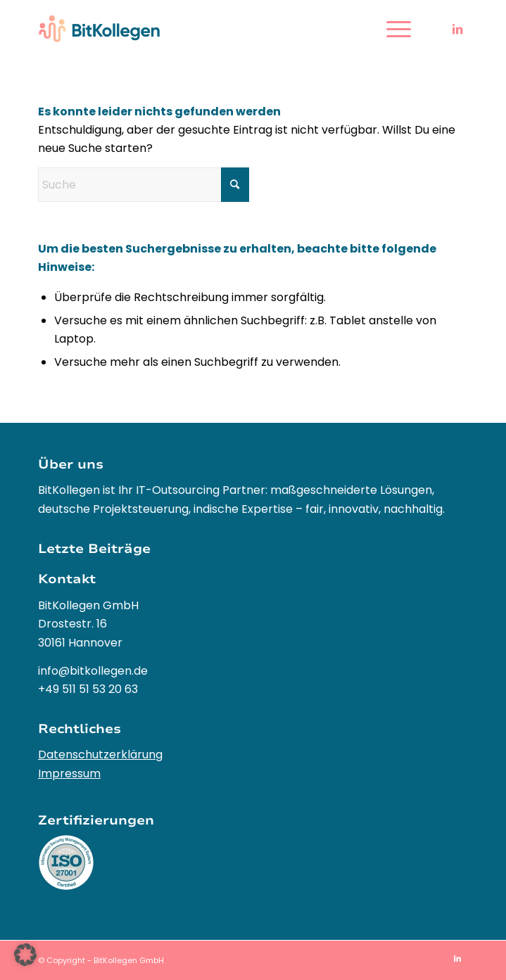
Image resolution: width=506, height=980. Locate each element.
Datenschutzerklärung (100, 755)
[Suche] (144, 185)
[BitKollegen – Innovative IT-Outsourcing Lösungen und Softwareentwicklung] (210, 29)
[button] (25, 955)
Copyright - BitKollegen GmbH (105, 960)
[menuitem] (392, 29)
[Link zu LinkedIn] (457, 29)
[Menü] (392, 29)
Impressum (69, 774)
